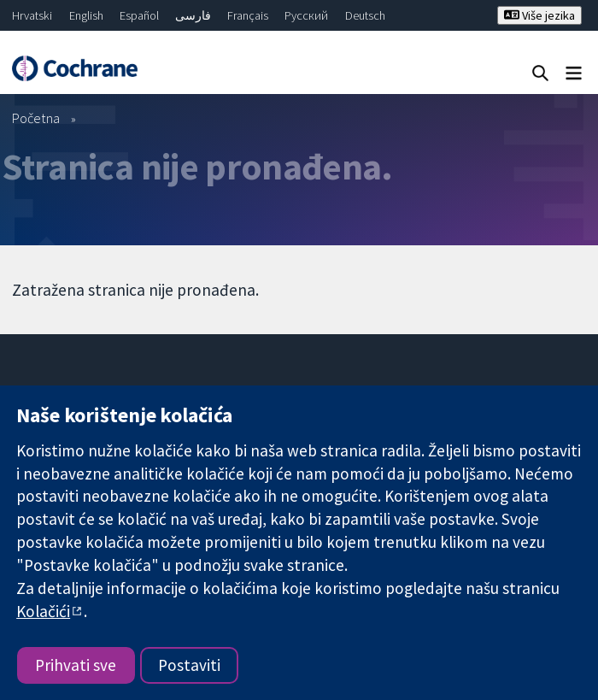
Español (139, 15)
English (86, 15)
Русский (306, 15)
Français (248, 15)
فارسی (193, 15)
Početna (36, 118)
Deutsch (365, 15)
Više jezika (539, 15)
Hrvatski (32, 15)
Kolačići (43, 611)
